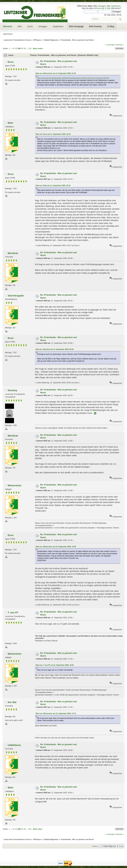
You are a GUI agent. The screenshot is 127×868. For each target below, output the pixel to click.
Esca (11, 62)
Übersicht (7, 26)
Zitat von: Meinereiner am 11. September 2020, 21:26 (56, 73)
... (12, 48)
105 (30, 48)
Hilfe (20, 26)
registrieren (116, 6)
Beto (11, 123)
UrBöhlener (14, 745)
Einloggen (43, 26)
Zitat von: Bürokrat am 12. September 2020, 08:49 (55, 349)
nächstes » (120, 45)
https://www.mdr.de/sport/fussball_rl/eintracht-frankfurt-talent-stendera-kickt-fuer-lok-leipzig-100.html (73, 78)
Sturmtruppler (16, 296)
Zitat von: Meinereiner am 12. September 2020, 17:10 (56, 714)
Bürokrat (13, 253)
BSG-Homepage (76, 26)
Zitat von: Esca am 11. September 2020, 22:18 (53, 134)
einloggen (102, 6)
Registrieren (58, 26)
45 (22, 48)
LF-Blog (111, 26)
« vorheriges (110, 45)
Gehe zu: (95, 846)
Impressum (8, 34)
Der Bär (12, 702)
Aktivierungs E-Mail (102, 8)
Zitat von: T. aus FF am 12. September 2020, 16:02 (55, 665)
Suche (30, 26)
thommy (13, 390)
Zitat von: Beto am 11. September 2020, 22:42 (53, 186)
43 (16, 48)
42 (14, 48)
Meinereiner (15, 485)
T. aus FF (13, 612)
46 (25, 48)
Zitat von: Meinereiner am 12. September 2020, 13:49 (56, 547)
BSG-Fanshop (95, 26)
